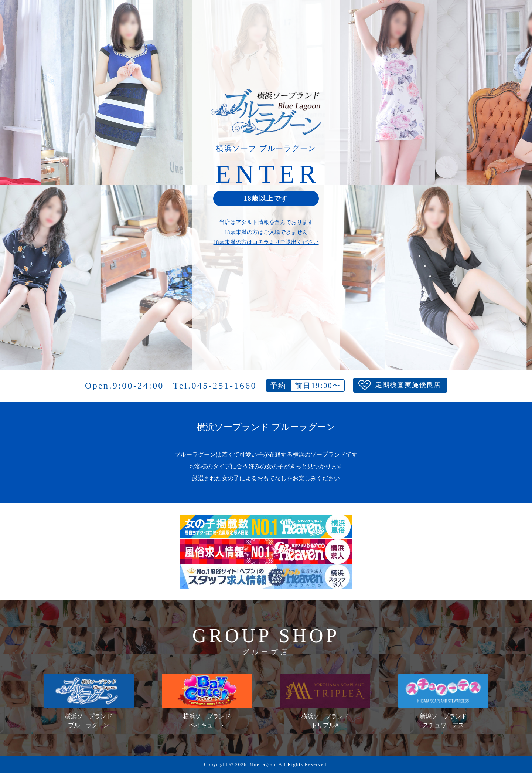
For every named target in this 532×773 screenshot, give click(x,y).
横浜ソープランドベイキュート (207, 701)
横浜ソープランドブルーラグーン (88, 701)
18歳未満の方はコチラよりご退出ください (266, 242)
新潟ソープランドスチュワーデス (443, 701)
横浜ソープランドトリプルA (325, 701)
